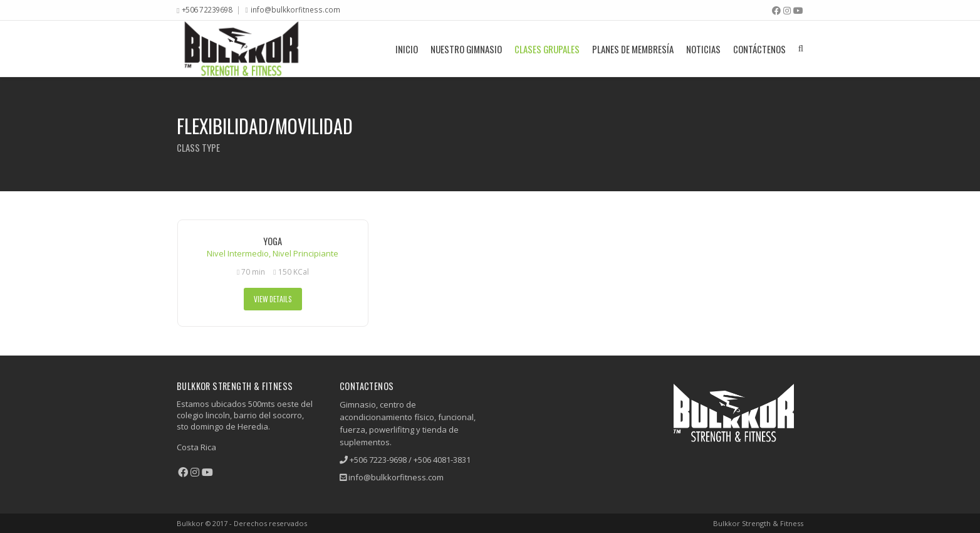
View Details (273, 299)
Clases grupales (547, 49)
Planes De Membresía (633, 49)
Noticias (703, 49)
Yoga (273, 241)
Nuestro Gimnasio (466, 49)
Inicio (407, 49)
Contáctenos (759, 49)
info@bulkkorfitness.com (295, 9)
